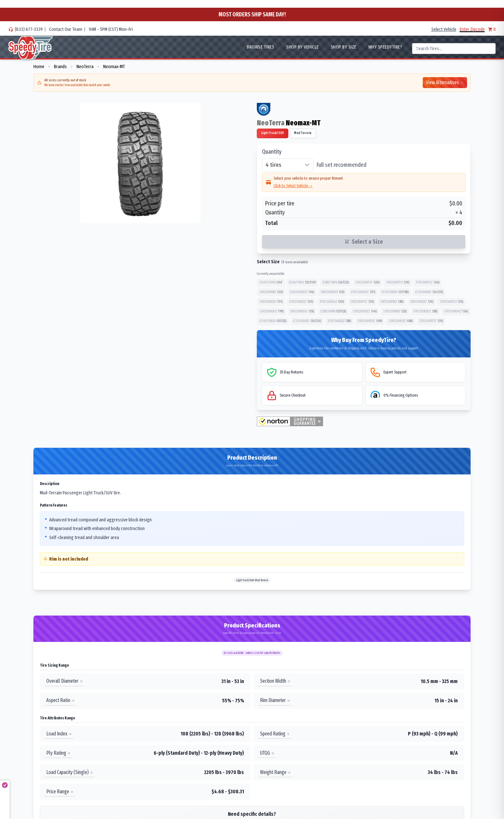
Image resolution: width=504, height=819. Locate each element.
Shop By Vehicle (302, 47)
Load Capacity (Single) (70, 772)
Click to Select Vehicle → (293, 186)
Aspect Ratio (60, 700)
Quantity (272, 152)
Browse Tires (261, 47)
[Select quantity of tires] (288, 165)
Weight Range (275, 772)
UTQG (267, 753)
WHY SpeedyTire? (385, 47)
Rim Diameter (275, 700)
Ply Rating (58, 753)
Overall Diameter (64, 681)
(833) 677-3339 (29, 29)
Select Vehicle (444, 29)
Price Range (60, 792)
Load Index (59, 734)
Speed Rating (275, 734)
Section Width (275, 681)
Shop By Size (344, 47)
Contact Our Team (66, 29)
